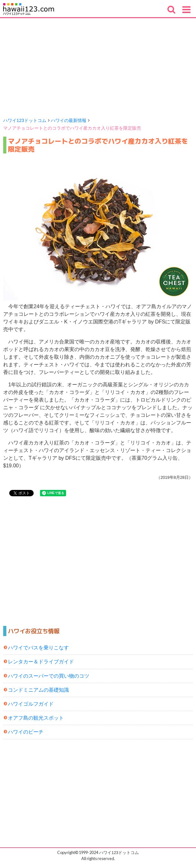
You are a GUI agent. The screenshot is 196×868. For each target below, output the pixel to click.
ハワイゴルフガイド (31, 704)
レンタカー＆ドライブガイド (41, 662)
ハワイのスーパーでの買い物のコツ (49, 676)
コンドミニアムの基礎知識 (38, 690)
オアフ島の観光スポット (36, 718)
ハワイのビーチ (26, 732)
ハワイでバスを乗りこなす (38, 648)
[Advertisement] (98, 66)
